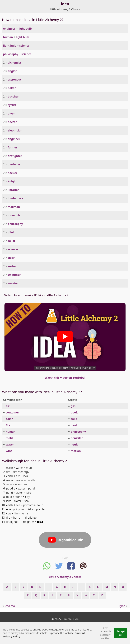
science (24, 46)
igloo (122, 606)
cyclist (12, 105)
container (12, 412)
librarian (14, 190)
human (8, 37)
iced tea (10, 606)
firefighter (15, 156)
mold (9, 438)
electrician (15, 130)
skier (11, 258)
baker (12, 88)
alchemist (15, 63)
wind (9, 451)
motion (76, 451)
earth (10, 419)
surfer (12, 266)
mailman (14, 207)
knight (12, 181)
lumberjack (16, 198)
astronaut (15, 80)
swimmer (14, 275)
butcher (13, 96)
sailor (12, 241)
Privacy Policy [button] (12, 636)
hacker (13, 173)
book (74, 412)
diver (11, 113)
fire (8, 425)
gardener (14, 164)
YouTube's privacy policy (83, 368)
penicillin (77, 438)
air (8, 406)
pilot (11, 232)
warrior (13, 283)
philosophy (11, 54)
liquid (75, 444)
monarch (14, 215)
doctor (12, 122)
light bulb (25, 29)
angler (12, 71)
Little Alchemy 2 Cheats (65, 9)
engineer (9, 29)
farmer (13, 147)
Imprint (80, 633)
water (10, 444)
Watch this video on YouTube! (65, 378)
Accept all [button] (121, 633)
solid (74, 419)
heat (74, 425)
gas (73, 406)
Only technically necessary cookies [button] (105, 633)
